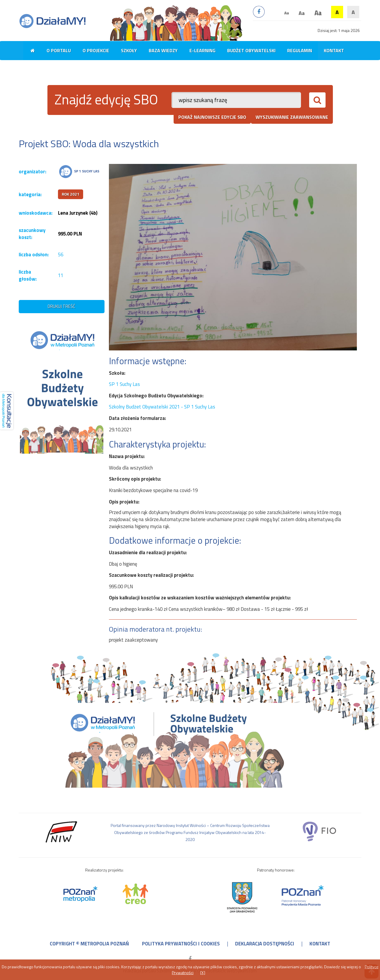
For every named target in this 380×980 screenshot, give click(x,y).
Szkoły (129, 50)
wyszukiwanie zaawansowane (292, 117)
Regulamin (300, 50)
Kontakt (334, 50)
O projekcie (96, 50)
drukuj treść (61, 306)
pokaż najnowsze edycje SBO (212, 117)
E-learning (202, 50)
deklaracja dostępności (265, 944)
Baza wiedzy (163, 50)
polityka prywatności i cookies (181, 944)
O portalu (59, 50)
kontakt (320, 944)
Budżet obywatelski (251, 50)
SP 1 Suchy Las (124, 384)
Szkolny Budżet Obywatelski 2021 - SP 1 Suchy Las (162, 407)
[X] (203, 973)
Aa (287, 13)
